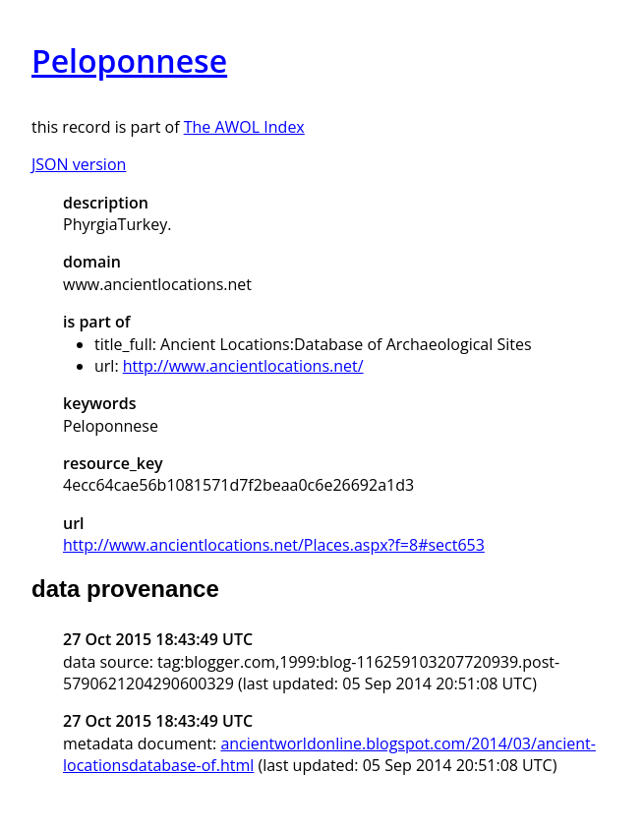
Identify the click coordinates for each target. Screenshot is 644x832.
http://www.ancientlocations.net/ (243, 366)
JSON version (79, 164)
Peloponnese (129, 60)
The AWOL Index (244, 127)
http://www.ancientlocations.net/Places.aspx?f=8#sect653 (274, 545)
